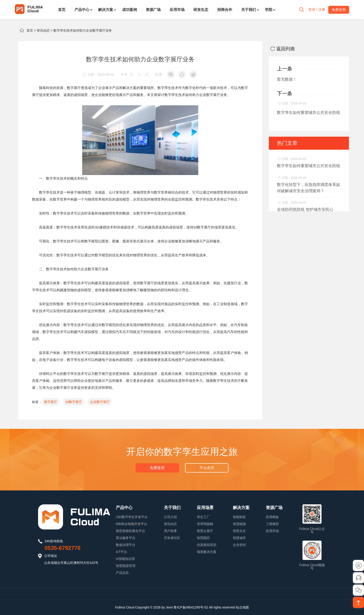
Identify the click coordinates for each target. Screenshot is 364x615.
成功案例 (130, 10)
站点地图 (242, 607)
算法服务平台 (126, 538)
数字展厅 (51, 402)
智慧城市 (239, 538)
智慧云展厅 (205, 531)
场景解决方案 (207, 552)
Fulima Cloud (125, 607)
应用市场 (177, 10)
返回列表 (283, 49)
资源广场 (153, 10)
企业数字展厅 (100, 402)
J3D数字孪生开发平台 (132, 517)
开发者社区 (172, 538)
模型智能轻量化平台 (130, 531)
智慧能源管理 (126, 566)
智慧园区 (203, 538)
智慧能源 (239, 524)
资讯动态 (43, 30)
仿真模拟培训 (207, 545)
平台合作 (207, 468)
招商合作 (225, 10)
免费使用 (157, 468)
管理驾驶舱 (205, 524)
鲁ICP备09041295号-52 (191, 607)
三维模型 (272, 524)
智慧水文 (239, 531)
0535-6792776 (63, 548)
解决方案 (106, 10)
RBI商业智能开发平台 (132, 524)
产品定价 (122, 573)
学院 (269, 10)
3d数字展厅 (74, 402)
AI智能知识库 (125, 559)
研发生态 (201, 10)
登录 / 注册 (316, 10)
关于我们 (249, 10)
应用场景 (205, 508)
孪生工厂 (203, 517)
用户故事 (170, 531)
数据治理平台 (126, 545)
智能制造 (239, 517)
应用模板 (272, 517)
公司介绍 (170, 517)
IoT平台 (121, 552)
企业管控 (239, 545)
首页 (62, 10)
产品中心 (82, 10)
